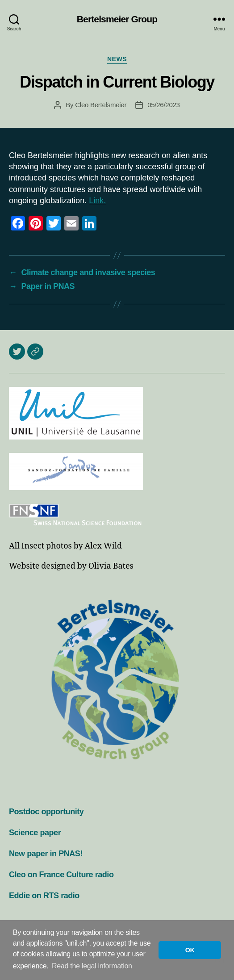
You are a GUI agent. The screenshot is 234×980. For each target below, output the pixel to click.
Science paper (35, 833)
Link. (97, 201)
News (117, 59)
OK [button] (190, 950)
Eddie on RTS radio (44, 896)
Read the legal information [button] (92, 966)
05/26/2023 (164, 105)
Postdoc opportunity (46, 812)
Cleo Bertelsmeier (101, 105)
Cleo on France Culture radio (61, 875)
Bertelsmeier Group (117, 19)
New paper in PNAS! (46, 854)
